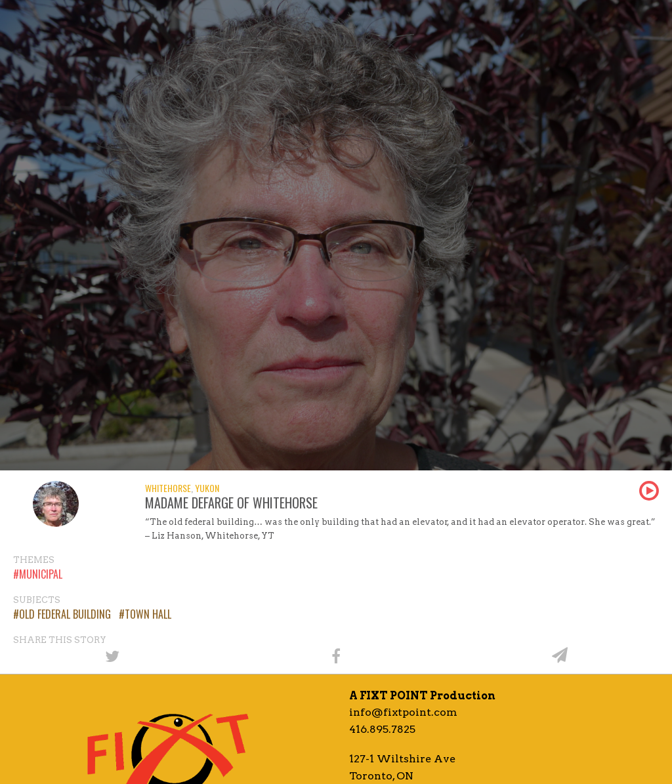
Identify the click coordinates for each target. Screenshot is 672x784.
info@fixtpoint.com (403, 712)
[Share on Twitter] (112, 655)
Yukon (207, 488)
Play (649, 491)
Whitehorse (168, 488)
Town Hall (148, 614)
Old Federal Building (65, 614)
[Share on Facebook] (336, 655)
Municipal (41, 574)
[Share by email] (560, 655)
